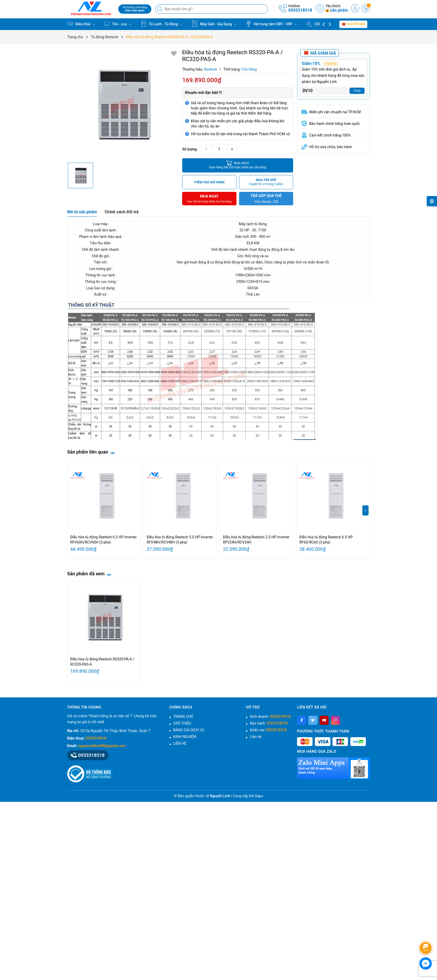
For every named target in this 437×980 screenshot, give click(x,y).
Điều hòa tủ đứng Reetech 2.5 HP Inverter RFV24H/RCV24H (256, 540)
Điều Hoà (81, 24)
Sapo (259, 796)
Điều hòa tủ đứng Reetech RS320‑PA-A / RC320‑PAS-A (102, 662)
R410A (252, 288)
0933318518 (300, 10)
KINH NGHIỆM (185, 737)
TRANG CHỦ (183, 717)
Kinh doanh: (270, 717)
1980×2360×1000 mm (252, 275)
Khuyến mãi (353, 24)
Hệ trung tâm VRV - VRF (271, 24)
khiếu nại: (268, 730)
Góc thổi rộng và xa (252, 256)
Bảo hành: (269, 723)
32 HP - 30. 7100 (252, 230)
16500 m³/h (252, 269)
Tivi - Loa (118, 24)
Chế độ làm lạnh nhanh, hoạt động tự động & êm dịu (252, 250)
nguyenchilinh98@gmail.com (102, 746)
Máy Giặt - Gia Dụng (214, 24)
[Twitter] (313, 720)
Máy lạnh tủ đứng (253, 224)
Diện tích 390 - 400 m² (252, 237)
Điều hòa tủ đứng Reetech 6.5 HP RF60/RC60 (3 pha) (326, 540)
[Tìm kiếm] (160, 9)
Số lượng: (190, 149)
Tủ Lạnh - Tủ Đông (162, 24)
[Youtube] (324, 720)
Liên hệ (256, 737)
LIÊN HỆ (180, 743)
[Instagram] (335, 720)
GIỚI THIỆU (182, 723)
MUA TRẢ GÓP (266, 182)
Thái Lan (252, 294)
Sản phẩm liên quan (88, 452)
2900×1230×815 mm (252, 282)
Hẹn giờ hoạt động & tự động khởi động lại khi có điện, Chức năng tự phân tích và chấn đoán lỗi (252, 262)
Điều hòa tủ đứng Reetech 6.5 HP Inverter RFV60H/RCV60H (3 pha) (104, 540)
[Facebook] (302, 720)
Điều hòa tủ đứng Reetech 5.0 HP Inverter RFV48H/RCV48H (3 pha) (180, 540)
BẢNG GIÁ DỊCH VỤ (189, 730)
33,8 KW (252, 243)
